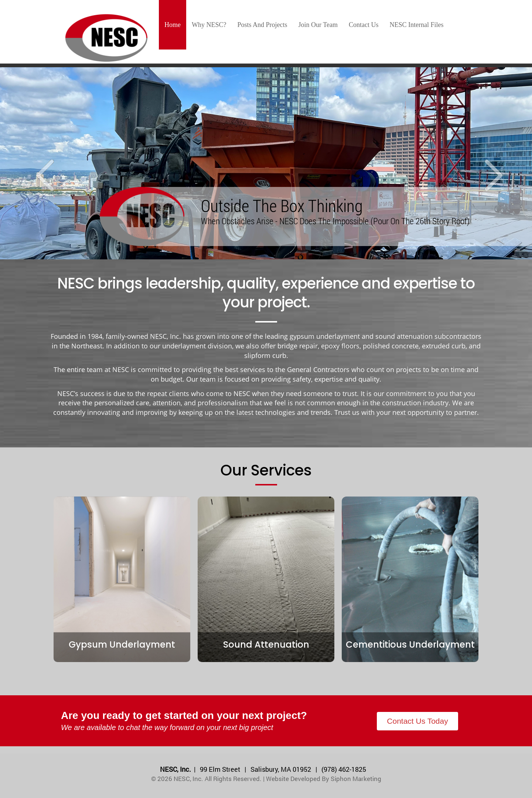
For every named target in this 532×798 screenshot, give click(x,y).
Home (173, 25)
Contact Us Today (417, 721)
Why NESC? (209, 25)
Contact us (364, 25)
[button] (40, 163)
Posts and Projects (262, 25)
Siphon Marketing (356, 779)
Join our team (318, 25)
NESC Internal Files (416, 25)
